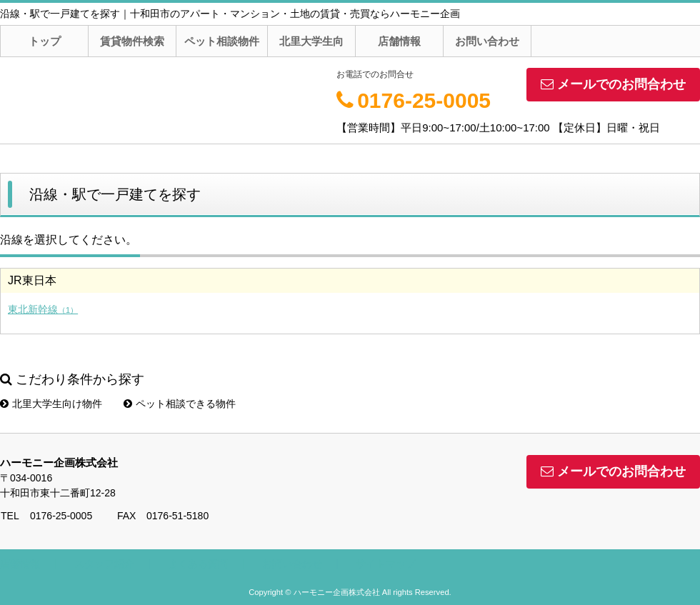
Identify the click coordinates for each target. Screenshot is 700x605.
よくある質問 (198, 564)
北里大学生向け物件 (51, 404)
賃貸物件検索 (132, 41)
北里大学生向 (311, 41)
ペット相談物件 (222, 41)
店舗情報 (399, 41)
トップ (45, 41)
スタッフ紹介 (104, 564)
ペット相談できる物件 (180, 404)
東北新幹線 (43, 309)
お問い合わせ (487, 41)
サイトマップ (386, 564)
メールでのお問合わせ (613, 84)
